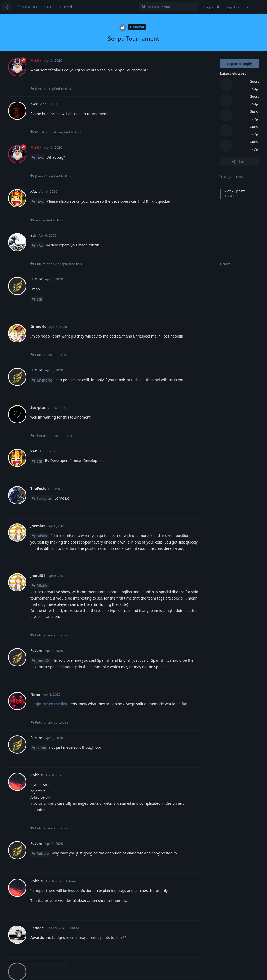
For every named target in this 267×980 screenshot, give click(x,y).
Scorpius (44, 498)
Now (225, 264)
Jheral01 (44, 661)
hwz (40, 157)
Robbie (43, 854)
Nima (41, 748)
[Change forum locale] (212, 7)
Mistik (42, 536)
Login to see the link (50, 704)
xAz (40, 245)
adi (39, 299)
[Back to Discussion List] (7, 7)
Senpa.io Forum (35, 7)
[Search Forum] (169, 7)
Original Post (231, 177)
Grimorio (44, 380)
